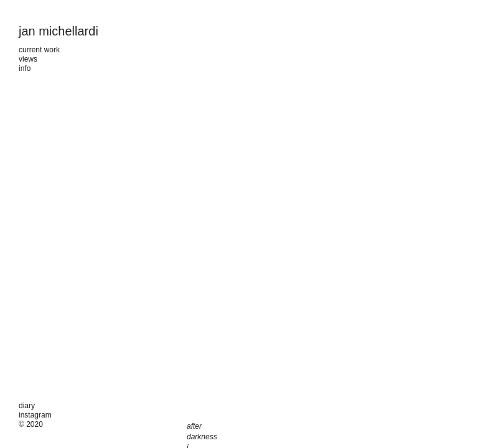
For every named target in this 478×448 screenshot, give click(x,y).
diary (27, 406)
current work (39, 50)
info (25, 68)
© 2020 (31, 424)
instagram (35, 415)
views (28, 59)
